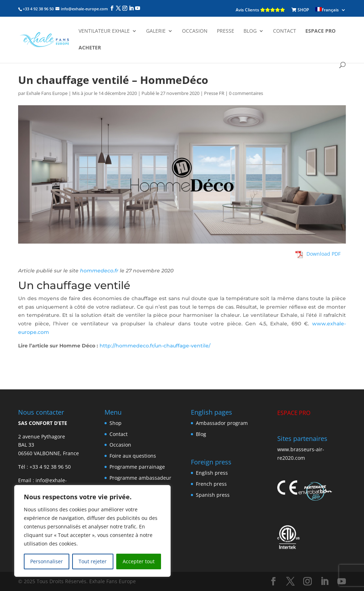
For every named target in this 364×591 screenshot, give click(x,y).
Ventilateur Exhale (104, 31)
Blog (250, 31)
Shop (116, 423)
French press (211, 484)
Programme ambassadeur (140, 478)
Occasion (195, 31)
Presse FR (214, 93)
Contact (285, 31)
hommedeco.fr (99, 271)
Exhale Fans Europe (47, 93)
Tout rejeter (93, 561)
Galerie (156, 31)
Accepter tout (139, 561)
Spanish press (213, 495)
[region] (92, 531)
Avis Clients (260, 10)
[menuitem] (331, 10)
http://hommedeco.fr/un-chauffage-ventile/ (155, 346)
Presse (226, 31)
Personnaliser (47, 561)
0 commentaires (246, 93)
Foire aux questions (133, 456)
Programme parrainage (137, 467)
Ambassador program (222, 423)
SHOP (300, 10)
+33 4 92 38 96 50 (50, 467)
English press (212, 473)
